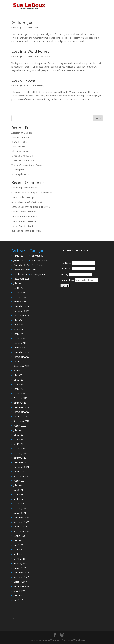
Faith (37, 28)
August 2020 (20, 536)
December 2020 (21, 518)
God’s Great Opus (20, 142)
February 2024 (20, 343)
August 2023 (20, 371)
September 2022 (21, 421)
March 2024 (19, 338)
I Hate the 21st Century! (23, 160)
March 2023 (19, 393)
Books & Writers (42, 56)
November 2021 (21, 467)
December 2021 (21, 462)
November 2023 (21, 357)
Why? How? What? (20, 151)
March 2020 (19, 559)
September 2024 (21, 316)
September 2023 (21, 366)
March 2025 (19, 293)
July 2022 (18, 430)
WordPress (79, 640)
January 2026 (20, 260)
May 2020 (18, 550)
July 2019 (18, 595)
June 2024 (18, 325)
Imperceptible (18, 170)
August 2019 (20, 591)
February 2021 (20, 508)
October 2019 (20, 582)
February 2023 (20, 398)
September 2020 (21, 531)
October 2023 (20, 361)
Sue (16, 28)
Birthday (64, 274)
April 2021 (18, 499)
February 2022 (20, 453)
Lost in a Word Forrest (31, 51)
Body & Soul (37, 256)
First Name (66, 263)
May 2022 (18, 439)
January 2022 (20, 458)
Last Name (66, 269)
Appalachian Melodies (22, 133)
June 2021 (18, 490)
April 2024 (18, 334)
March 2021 (19, 504)
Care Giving (39, 85)
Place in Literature (20, 137)
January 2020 (20, 568)
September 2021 (21, 476)
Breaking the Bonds (21, 174)
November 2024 (21, 311)
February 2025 (20, 297)
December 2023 (21, 352)
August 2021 (20, 481)
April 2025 (18, 288)
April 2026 (18, 256)
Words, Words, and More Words (27, 165)
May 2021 (18, 495)
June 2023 (18, 380)
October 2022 (20, 416)
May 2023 (18, 384)
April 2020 (18, 554)
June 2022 (18, 435)
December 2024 (21, 306)
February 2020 (20, 563)
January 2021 (20, 513)
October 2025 (20, 274)
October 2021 (20, 472)
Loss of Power (24, 80)
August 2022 (20, 426)
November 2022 (21, 412)
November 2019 (21, 577)
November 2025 (21, 270)
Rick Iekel (16, 231)
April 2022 (18, 444)
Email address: (68, 280)
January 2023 (20, 403)
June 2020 (18, 545)
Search (98, 118)
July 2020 (18, 540)
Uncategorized (38, 274)
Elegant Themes (50, 640)
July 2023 (18, 375)
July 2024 (18, 320)
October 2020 (20, 527)
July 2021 (18, 485)
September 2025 (21, 279)
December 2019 (21, 573)
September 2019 (21, 586)
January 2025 (20, 302)
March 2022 (19, 449)
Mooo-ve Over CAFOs (22, 156)
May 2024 (18, 329)
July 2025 (18, 283)
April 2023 (18, 389)
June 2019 (18, 600)
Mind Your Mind (19, 147)
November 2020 (21, 522)
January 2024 (20, 348)
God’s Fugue (22, 22)
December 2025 (21, 265)
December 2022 (21, 407)
